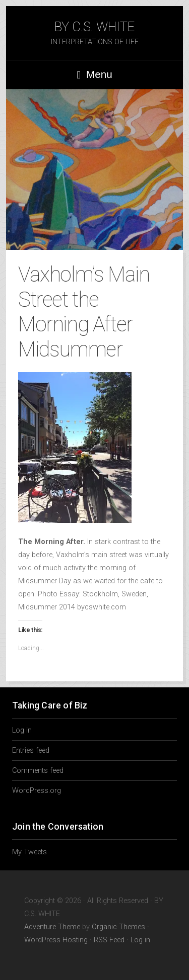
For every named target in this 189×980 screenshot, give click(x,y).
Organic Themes (118, 927)
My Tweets (29, 852)
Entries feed (31, 750)
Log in (22, 730)
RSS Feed (109, 940)
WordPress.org (37, 791)
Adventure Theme (52, 927)
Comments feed (38, 771)
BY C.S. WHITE (94, 27)
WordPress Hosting (56, 940)
